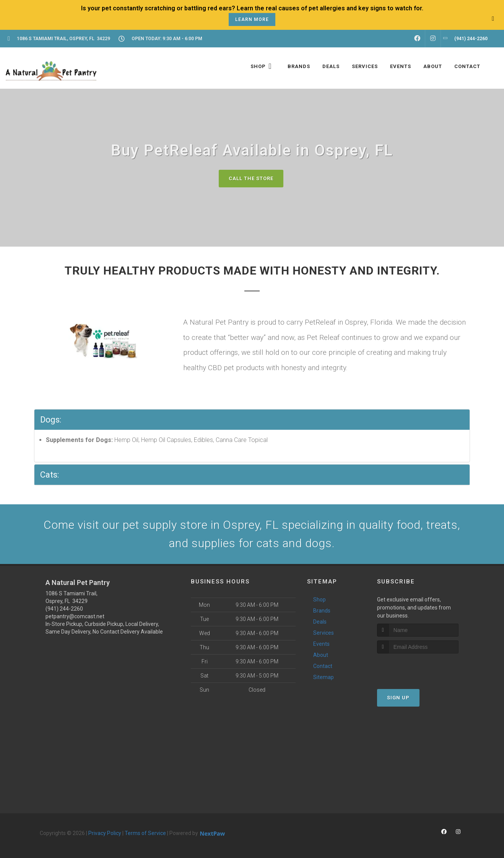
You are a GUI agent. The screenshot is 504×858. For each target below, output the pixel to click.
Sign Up (398, 698)
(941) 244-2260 (64, 609)
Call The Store (251, 178)
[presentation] (418, 668)
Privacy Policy (105, 833)
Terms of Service (145, 833)
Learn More (252, 19)
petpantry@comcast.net (75, 616)
